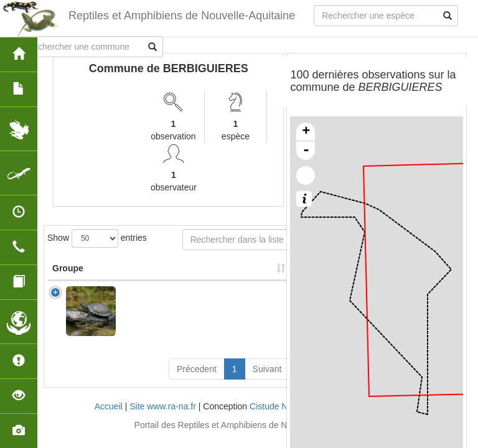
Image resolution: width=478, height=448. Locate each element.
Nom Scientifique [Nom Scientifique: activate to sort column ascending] (161, 268)
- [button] (306, 151)
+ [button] (306, 132)
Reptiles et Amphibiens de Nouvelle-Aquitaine (181, 16)
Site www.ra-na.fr (163, 406)
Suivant (267, 369)
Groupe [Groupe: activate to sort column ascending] (68, 268)
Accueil (109, 406)
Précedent (197, 369)
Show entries (97, 238)
